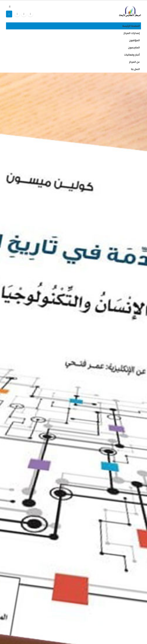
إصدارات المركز (132, 33)
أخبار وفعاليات (132, 55)
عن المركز (134, 62)
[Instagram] (17, 14)
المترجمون (134, 47)
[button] (10, 7)
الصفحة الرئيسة (131, 26)
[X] (24, 14)
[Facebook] (30, 14)
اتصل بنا (135, 69)
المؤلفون (134, 40)
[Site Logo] (130, 11)
